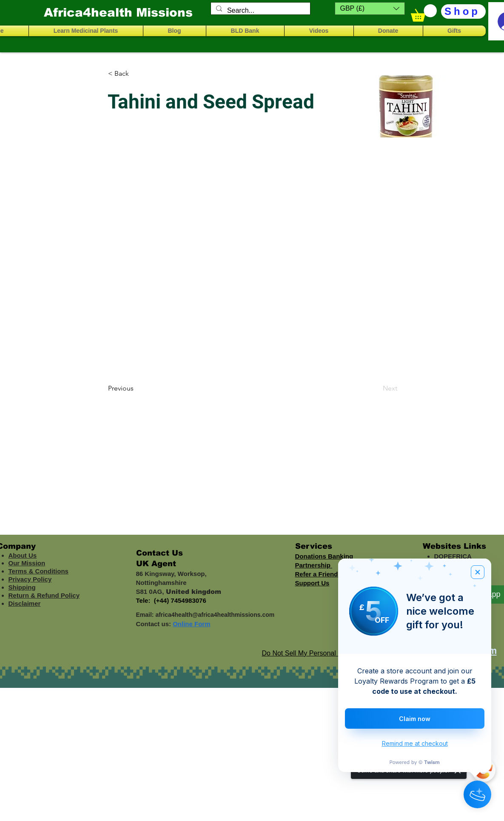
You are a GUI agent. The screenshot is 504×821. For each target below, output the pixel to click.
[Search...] (260, 11)
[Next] (376, 388)
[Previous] (136, 388)
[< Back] (136, 74)
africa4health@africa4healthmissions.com (215, 615)
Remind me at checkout (415, 743)
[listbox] (370, 9)
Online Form (191, 624)
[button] (370, 9)
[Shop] (463, 11)
